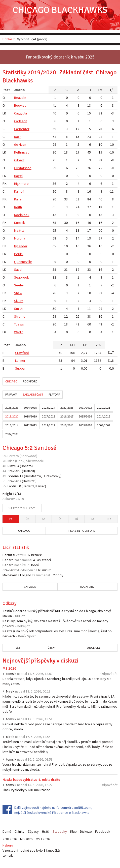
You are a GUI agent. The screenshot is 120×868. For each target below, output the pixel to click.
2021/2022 (85, 408)
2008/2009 (104, 425)
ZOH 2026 (10, 839)
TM (100, 90)
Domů (7, 831)
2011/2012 (49, 425)
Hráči (46, 831)
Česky (52, 648)
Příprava (11, 394)
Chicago (11, 381)
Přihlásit (9, 39)
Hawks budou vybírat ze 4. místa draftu (31, 780)
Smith (18, 309)
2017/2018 (49, 416)
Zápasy (33, 831)
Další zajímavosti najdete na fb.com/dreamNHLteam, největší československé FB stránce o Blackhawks (53, 810)
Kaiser (40, 486)
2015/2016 (85, 416)
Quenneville (23, 262)
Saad (18, 270)
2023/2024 (49, 408)
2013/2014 (12, 425)
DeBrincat (21, 152)
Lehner (20, 361)
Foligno (26, 575)
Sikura (19, 301)
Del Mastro (33, 476)
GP (85, 345)
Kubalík (19, 223)
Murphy (20, 238)
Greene (13, 476)
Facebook (103, 831)
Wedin (19, 332)
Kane (18, 199)
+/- (112, 90)
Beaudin (20, 98)
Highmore (21, 184)
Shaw (18, 293)
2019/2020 (12, 416)
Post (6, 90)
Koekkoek (22, 215)
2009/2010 (85, 425)
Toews (19, 324)
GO (72, 345)
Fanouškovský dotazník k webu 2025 (60, 57)
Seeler (19, 285)
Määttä (19, 230)
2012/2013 (30, 425)
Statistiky (60, 831)
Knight (7, 494)
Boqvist (20, 105)
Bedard (28, 471)
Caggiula (21, 113)
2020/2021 (104, 408)
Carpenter (22, 129)
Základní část (33, 394)
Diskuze (86, 831)
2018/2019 (30, 416)
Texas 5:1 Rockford (82, 531)
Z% (98, 345)
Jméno (19, 90)
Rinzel (12, 466)
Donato (26, 466)
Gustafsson (23, 168)
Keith (18, 207)
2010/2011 (67, 425)
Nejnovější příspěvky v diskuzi (41, 661)
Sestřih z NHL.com (22, 508)
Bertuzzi (29, 481)
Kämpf (19, 191)
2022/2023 (67, 408)
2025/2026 (12, 408)
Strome (20, 316)
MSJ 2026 (43, 839)
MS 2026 (9, 668)
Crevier (13, 471)
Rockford (30, 381)
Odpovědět (109, 674)
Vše (18, 648)
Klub (73, 831)
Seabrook (22, 277)
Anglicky (94, 648)
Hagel (18, 176)
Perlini (19, 254)
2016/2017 (67, 416)
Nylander (21, 246)
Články (19, 831)
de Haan (20, 144)
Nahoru (8, 845)
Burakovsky (52, 476)
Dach (18, 137)
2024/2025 (30, 408)
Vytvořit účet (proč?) (32, 39)
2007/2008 (12, 434)
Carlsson (21, 121)
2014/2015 (104, 416)
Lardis (12, 486)
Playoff (54, 394)
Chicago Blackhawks (60, 10)
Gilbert (19, 160)
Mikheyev (10, 575)
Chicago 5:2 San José (29, 448)
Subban (21, 368)
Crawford (22, 353)
